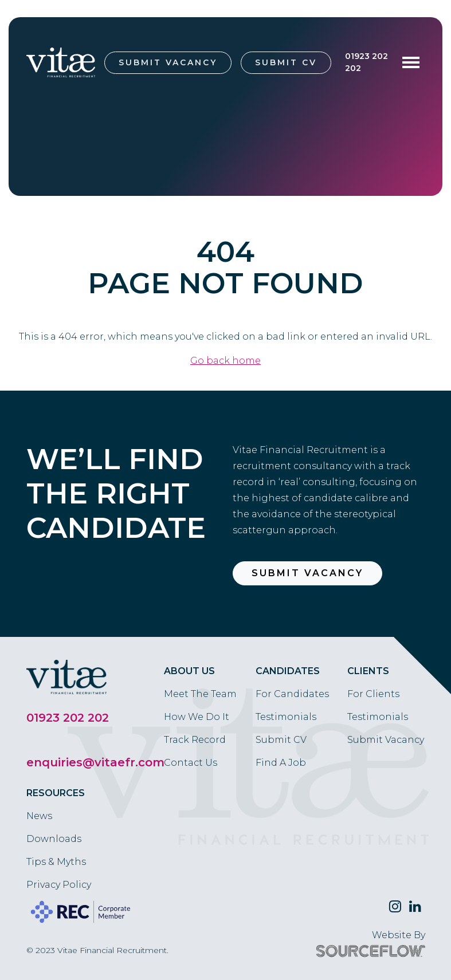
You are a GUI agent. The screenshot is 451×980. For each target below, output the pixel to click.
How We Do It (197, 717)
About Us (189, 671)
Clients (368, 671)
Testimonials (286, 717)
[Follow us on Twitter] (395, 907)
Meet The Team (200, 694)
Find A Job (281, 763)
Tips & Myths (56, 862)
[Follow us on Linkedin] (415, 907)
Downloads (54, 839)
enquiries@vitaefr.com (95, 762)
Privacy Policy (59, 885)
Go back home (225, 361)
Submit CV (286, 62)
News (39, 816)
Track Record (195, 740)
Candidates (288, 671)
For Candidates (292, 694)
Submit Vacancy (168, 62)
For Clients (373, 694)
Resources (56, 793)
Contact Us (191, 763)
